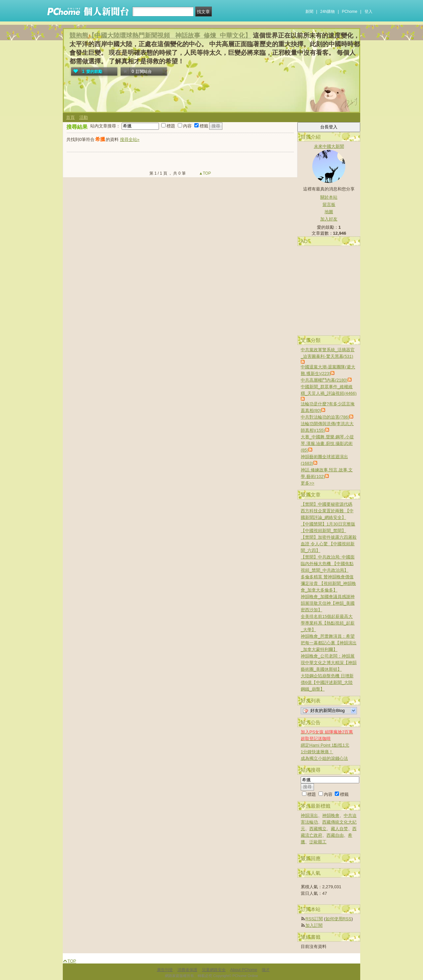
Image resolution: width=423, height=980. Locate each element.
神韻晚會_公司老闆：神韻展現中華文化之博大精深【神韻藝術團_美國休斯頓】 (329, 663)
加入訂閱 (314, 925)
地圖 (329, 212)
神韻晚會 (331, 815)
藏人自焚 (339, 829)
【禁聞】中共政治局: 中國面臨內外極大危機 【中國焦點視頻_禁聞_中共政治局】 (328, 564)
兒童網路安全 (214, 970)
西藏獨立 (318, 829)
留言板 (329, 204)
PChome (349, 12)
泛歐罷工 (318, 842)
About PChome (244, 970)
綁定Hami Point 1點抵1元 (325, 745)
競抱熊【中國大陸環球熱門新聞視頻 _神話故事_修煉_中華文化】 (160, 35)
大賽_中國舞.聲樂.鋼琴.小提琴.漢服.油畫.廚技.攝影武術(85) (327, 443)
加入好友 (329, 219)
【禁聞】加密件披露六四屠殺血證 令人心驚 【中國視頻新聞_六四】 (329, 544)
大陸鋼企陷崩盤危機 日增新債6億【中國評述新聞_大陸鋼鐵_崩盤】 (327, 682)
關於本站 (329, 197)
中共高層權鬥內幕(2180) (324, 380)
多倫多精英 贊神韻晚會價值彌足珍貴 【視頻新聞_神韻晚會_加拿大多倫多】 (328, 583)
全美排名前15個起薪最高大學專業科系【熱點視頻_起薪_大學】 (328, 623)
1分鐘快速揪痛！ (317, 752)
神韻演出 (309, 815)
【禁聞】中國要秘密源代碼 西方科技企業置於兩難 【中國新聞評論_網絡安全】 (327, 511)
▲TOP (205, 173)
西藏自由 (335, 835)
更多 (308, 483)
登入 (368, 12)
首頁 (70, 117)
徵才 (266, 970)
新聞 (309, 12)
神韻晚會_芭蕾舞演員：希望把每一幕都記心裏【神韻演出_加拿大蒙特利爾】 (329, 643)
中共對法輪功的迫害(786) (325, 417)
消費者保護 (187, 970)
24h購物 (327, 12)
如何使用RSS (339, 919)
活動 (84, 117)
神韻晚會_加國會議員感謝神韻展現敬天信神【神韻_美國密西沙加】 (328, 603)
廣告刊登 (165, 970)
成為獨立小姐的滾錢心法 (324, 758)
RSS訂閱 (314, 919)
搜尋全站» (130, 139)
